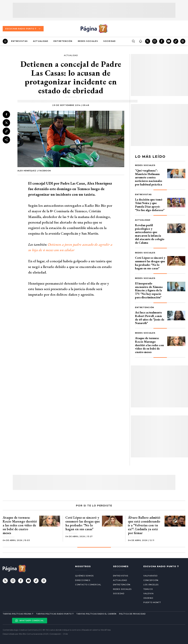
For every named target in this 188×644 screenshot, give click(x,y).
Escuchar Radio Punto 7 (23, 29)
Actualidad (41, 41)
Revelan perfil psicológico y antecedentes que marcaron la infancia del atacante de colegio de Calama (150, 234)
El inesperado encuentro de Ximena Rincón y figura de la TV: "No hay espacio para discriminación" (149, 290)
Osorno (148, 598)
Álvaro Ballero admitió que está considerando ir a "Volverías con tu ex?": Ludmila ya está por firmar (144, 525)
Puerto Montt (152, 602)
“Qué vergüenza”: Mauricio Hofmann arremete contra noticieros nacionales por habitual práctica (149, 177)
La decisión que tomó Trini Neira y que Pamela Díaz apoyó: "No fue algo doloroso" (150, 205)
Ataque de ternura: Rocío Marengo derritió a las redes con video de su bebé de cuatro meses (149, 345)
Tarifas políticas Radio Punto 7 (55, 614)
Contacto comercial (88, 585)
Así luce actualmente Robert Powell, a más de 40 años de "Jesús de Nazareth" (150, 318)
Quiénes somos (84, 576)
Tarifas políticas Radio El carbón (96, 614)
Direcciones (83, 580)
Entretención (63, 41)
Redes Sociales (88, 41)
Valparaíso (150, 576)
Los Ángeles (151, 585)
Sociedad (109, 41)
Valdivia (149, 593)
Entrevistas (19, 41)
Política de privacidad (132, 614)
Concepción (151, 580)
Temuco (148, 589)
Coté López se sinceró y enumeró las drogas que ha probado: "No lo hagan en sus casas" (150, 263)
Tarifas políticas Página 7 (18, 614)
